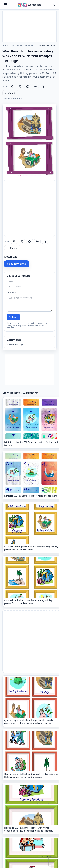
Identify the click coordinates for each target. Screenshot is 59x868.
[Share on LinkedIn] (35, 86)
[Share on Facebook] (12, 86)
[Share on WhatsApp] (28, 86)
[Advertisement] (29, 26)
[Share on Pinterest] (43, 86)
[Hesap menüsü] (54, 5)
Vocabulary (17, 45)
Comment (12, 292)
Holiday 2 (30, 45)
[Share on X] (20, 86)
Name (10, 281)
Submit (13, 317)
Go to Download (17, 264)
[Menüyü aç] (5, 5)
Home (5, 45)
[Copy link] (11, 93)
